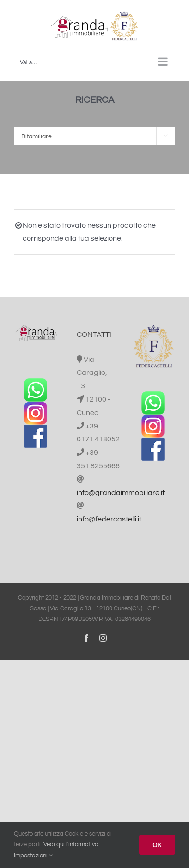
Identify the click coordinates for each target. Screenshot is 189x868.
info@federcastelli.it (109, 519)
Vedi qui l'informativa (71, 844)
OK (157, 845)
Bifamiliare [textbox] (90, 136)
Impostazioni (33, 856)
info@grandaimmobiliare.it (121, 493)
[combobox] (94, 136)
